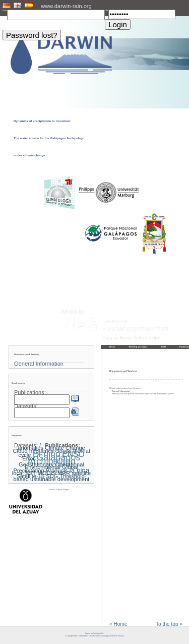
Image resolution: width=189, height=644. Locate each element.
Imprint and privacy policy (94, 633)
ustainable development (60, 479)
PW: (107, 11)
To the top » (169, 624)
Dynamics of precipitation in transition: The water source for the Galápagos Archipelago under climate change (49, 138)
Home (112, 347)
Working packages (138, 347)
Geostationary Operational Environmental (51, 466)
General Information (121, 391)
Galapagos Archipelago (54, 459)
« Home (118, 624)
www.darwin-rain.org (66, 6)
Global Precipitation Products (46, 469)
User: (5, 11)
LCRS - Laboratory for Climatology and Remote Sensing (103, 636)
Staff (164, 347)
